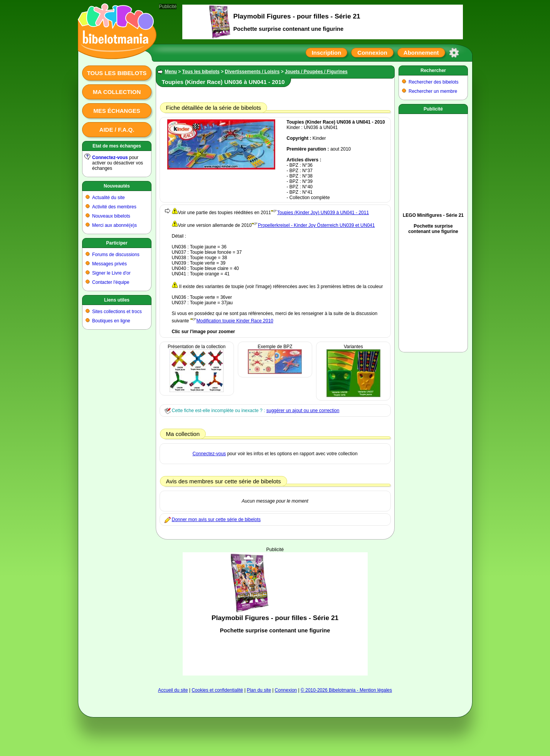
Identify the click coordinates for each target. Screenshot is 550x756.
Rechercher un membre (433, 91)
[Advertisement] (275, 614)
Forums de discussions (116, 255)
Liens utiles (117, 300)
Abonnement (421, 53)
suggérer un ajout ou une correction (303, 411)
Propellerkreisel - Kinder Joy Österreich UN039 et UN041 (316, 225)
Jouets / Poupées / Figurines (316, 72)
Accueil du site (173, 690)
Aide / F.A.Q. (117, 130)
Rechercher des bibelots (433, 82)
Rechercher (433, 70)
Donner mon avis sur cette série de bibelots (216, 520)
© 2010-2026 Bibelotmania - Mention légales (346, 690)
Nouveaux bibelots (111, 216)
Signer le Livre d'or (111, 273)
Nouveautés (117, 186)
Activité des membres (114, 207)
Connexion (372, 53)
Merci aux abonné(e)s (114, 225)
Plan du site (259, 690)
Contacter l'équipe (111, 282)
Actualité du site (108, 198)
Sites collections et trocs (117, 312)
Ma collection (117, 92)
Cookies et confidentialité (217, 690)
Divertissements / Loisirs (252, 72)
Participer (117, 243)
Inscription (327, 53)
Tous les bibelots (117, 73)
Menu (171, 72)
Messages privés (109, 264)
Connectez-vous (110, 158)
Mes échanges (117, 111)
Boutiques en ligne (111, 321)
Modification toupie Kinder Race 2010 (235, 321)
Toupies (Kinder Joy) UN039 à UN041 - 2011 (323, 213)
